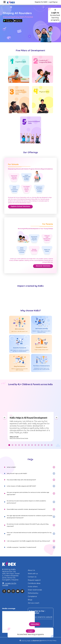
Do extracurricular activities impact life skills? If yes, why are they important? (28, 525)
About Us (31, 570)
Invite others (33, 587)
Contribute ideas (34, 583)
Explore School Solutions (20, 206)
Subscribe (35, 624)
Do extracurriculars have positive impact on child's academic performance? (26, 502)
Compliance (32, 596)
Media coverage (9, 609)
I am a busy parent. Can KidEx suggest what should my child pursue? (28, 541)
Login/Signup (53, 2)
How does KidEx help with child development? (21, 480)
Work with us (33, 574)
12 (45, 445)
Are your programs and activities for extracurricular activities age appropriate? (28, 493)
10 (39, 445)
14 (52, 445)
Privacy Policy (52, 640)
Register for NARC (41, 2)
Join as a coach (34, 603)
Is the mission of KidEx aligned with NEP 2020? (21, 486)
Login (30, 629)
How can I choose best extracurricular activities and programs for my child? (29, 534)
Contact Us (32, 577)
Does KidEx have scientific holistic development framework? (26, 509)
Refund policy (33, 593)
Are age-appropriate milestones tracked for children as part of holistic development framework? (30, 517)
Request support (34, 580)
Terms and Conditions (40, 640)
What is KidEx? (11, 467)
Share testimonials (35, 590)
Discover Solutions (43, 266)
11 (42, 445)
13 (48, 445)
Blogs (30, 600)
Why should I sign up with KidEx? (17, 473)
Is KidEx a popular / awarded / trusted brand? (21, 547)
